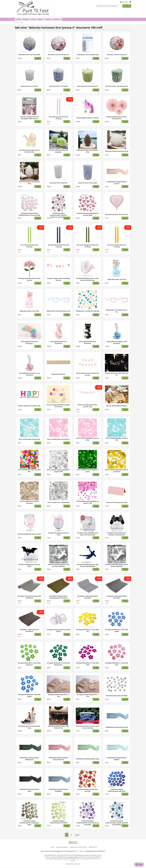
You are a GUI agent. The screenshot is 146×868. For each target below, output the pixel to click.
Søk (127, 6)
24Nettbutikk (77, 864)
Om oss (33, 19)
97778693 (80, 852)
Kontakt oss (57, 19)
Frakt (52, 847)
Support (41, 19)
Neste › (77, 835)
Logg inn (48, 19)
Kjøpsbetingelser (62, 847)
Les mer (82, 859)
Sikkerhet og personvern (79, 847)
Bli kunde (26, 19)
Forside (18, 19)
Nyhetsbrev (93, 847)
